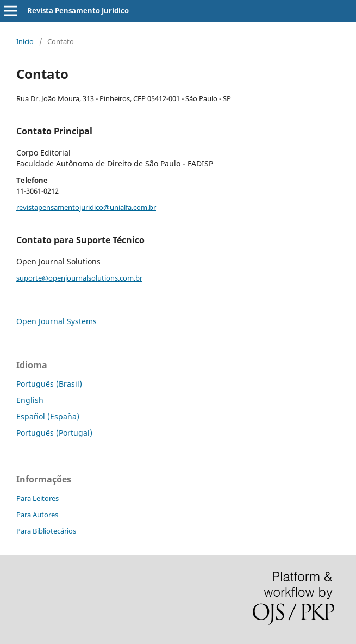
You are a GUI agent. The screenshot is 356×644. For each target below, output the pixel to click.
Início (25, 41)
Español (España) (48, 416)
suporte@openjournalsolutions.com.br (79, 278)
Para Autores (37, 515)
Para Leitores (38, 498)
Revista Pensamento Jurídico (78, 10)
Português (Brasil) (49, 384)
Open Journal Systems (57, 321)
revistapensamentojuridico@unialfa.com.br (86, 207)
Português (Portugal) (54, 433)
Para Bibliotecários (46, 531)
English (30, 400)
